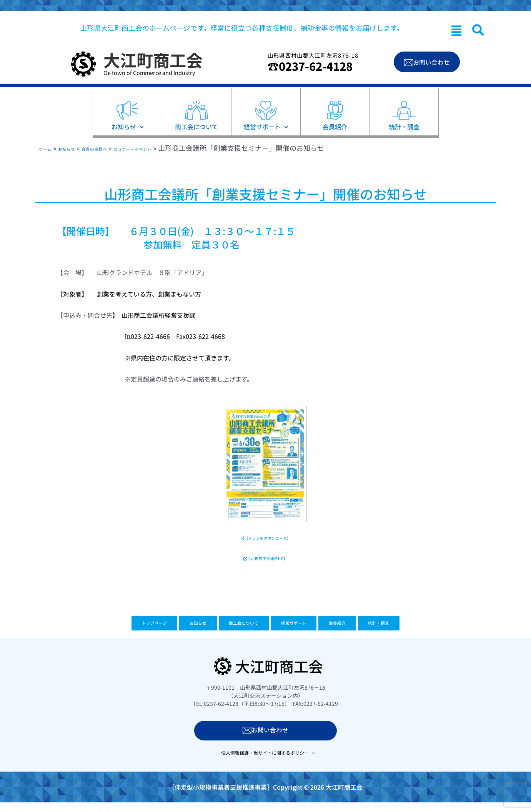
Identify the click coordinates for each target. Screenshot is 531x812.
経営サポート (308, 635)
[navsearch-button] (478, 30)
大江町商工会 (153, 60)
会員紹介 (371, 635)
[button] (456, 30)
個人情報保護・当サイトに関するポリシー (265, 763)
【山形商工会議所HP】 (266, 565)
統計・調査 (431, 635)
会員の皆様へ (121, 148)
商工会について (234, 635)
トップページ (104, 635)
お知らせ (80, 148)
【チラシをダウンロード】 (265, 540)
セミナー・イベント (179, 148)
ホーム (49, 148)
